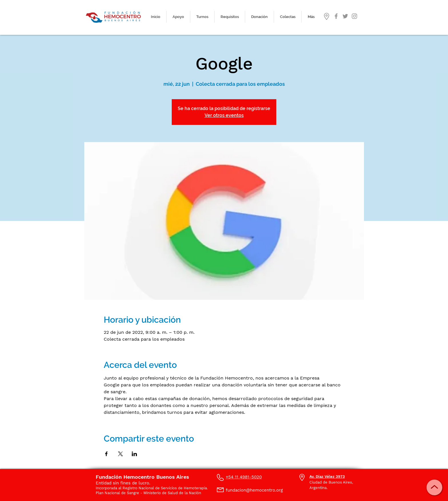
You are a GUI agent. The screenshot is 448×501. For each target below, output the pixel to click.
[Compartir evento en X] (120, 454)
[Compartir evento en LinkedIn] (134, 454)
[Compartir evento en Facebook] (106, 454)
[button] (202, 17)
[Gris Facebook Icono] (336, 16)
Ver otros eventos (224, 115)
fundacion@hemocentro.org (254, 490)
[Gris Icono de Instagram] (354, 16)
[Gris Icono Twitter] (345, 16)
